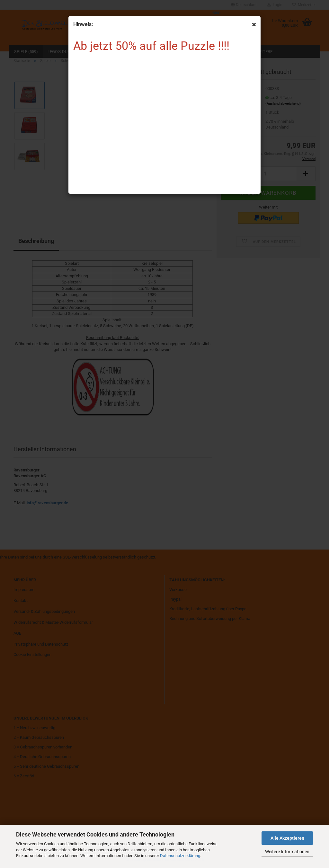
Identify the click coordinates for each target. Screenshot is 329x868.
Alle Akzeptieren (287, 838)
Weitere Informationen (287, 852)
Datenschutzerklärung (180, 856)
